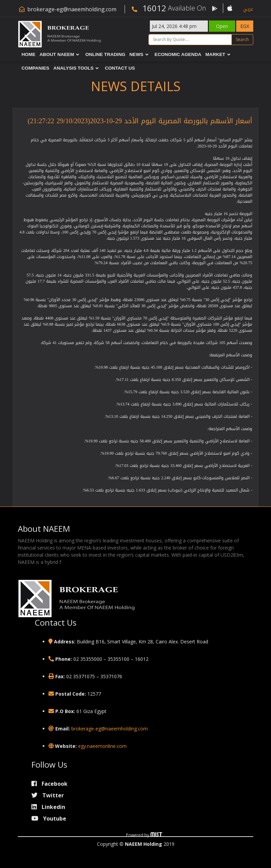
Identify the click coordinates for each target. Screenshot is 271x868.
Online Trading (105, 54)
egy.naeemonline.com (102, 746)
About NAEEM (57, 54)
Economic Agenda (178, 54)
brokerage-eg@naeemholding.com (72, 9)
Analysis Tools (73, 68)
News (136, 54)
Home (28, 54)
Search (242, 39)
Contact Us (120, 68)
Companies (35, 68)
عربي (248, 9)
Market (215, 54)
